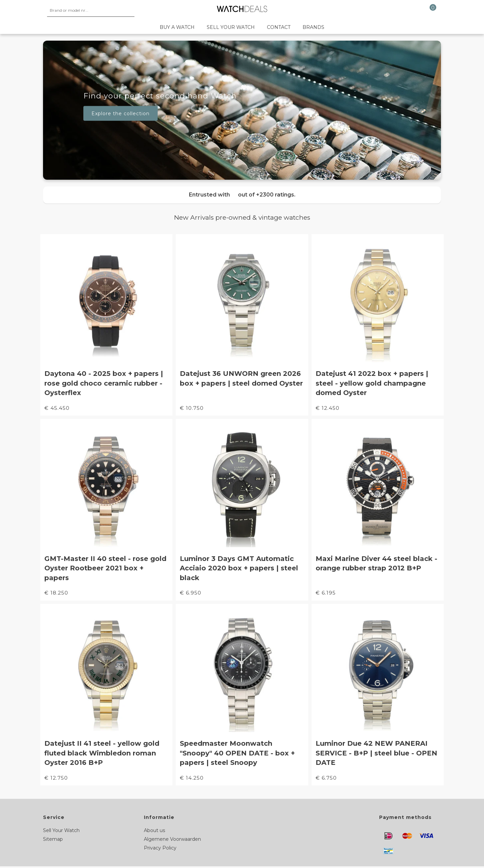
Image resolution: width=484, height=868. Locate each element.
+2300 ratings (275, 195)
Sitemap (53, 839)
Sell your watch (231, 27)
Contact (279, 27)
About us (154, 830)
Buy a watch (177, 27)
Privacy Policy (160, 848)
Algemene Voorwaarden (172, 839)
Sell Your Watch (61, 830)
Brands (313, 27)
